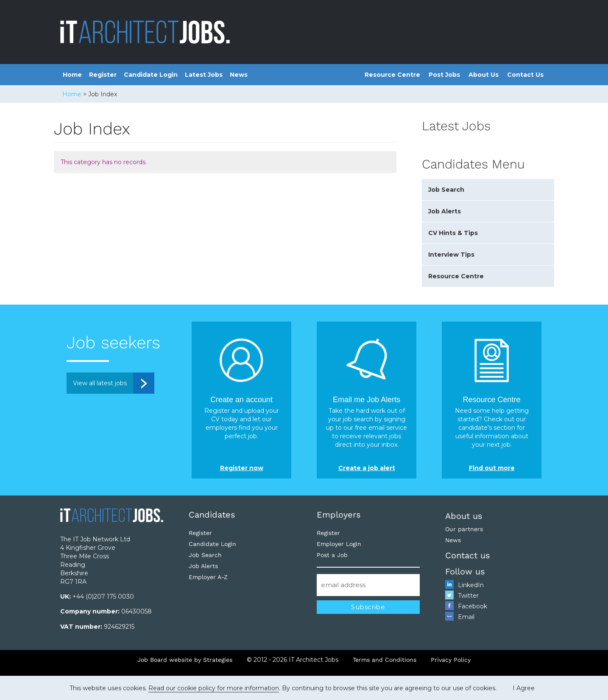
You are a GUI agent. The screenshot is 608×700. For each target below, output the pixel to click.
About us (464, 516)
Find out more (492, 468)
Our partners (464, 529)
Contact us (468, 555)
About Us (484, 75)
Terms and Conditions (385, 660)
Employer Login (339, 544)
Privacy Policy (451, 660)
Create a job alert (367, 468)
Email (466, 617)
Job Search (446, 190)
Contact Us (525, 75)
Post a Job (332, 555)
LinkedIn (471, 585)
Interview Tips (451, 255)
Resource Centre (392, 75)
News (239, 75)
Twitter (468, 596)
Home (72, 75)
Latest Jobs (204, 75)
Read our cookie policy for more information (214, 688)
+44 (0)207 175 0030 (103, 596)
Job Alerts (445, 211)
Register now (242, 468)
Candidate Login (151, 75)
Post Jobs (444, 75)
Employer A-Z (208, 577)
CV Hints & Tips (453, 233)
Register (103, 75)
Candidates (212, 515)
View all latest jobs (100, 383)
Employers (339, 515)
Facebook (473, 606)
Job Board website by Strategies (185, 660)
